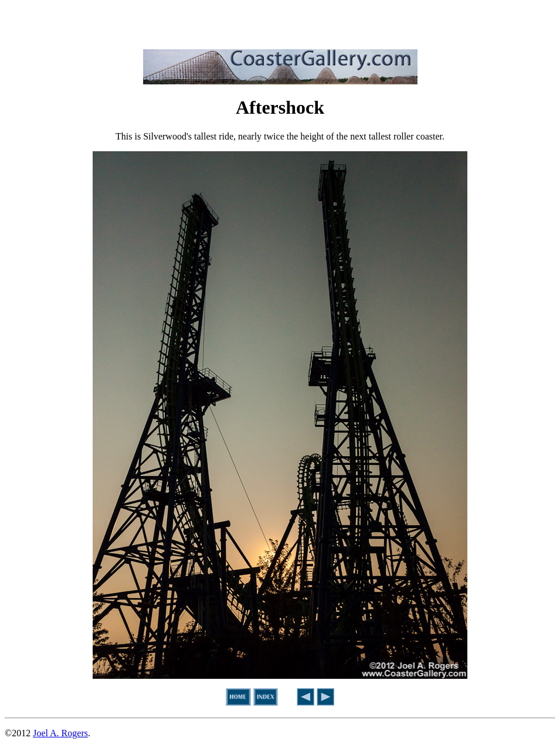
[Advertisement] (280, 22)
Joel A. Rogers (60, 733)
